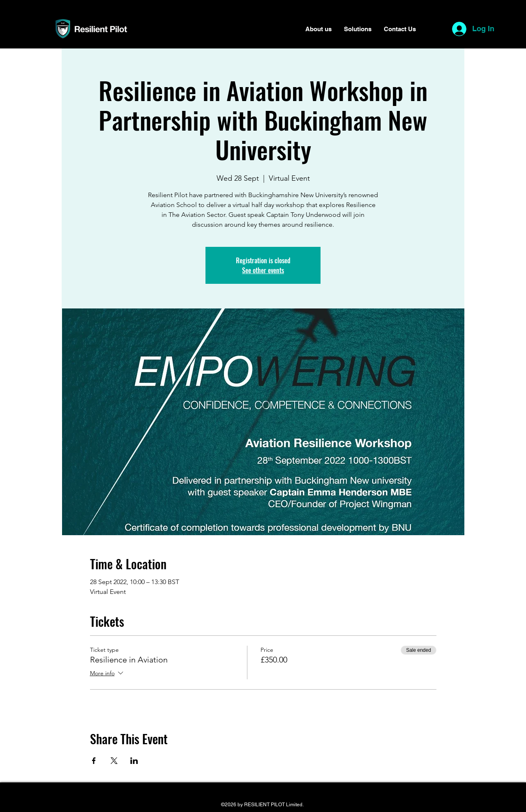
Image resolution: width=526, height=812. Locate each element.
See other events (263, 270)
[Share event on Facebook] (94, 761)
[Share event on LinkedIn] (134, 761)
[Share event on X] (114, 761)
